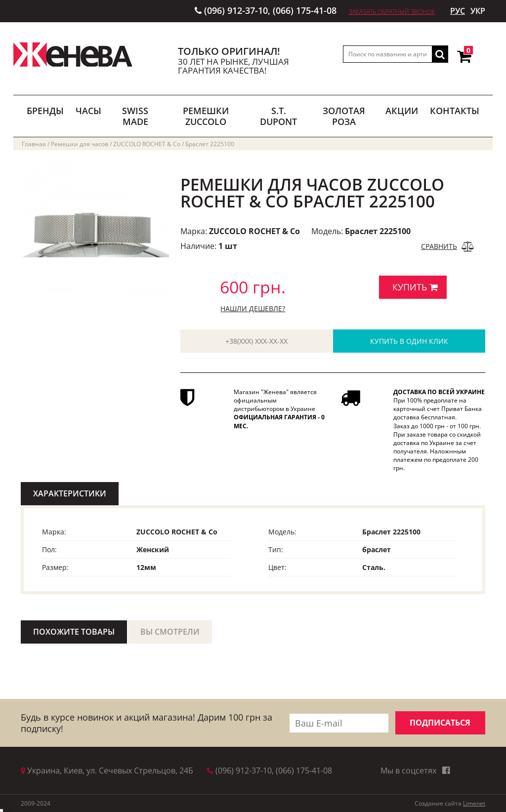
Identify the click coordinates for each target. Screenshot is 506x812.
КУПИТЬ (415, 287)
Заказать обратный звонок (392, 12)
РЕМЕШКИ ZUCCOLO (206, 116)
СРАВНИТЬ (439, 246)
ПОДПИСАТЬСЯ (440, 723)
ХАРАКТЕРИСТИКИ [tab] (70, 493)
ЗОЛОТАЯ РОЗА (344, 116)
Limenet (474, 803)
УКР (478, 11)
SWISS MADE (135, 116)
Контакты (455, 111)
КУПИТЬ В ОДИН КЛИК (409, 341)
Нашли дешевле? (253, 308)
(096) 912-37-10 (236, 10)
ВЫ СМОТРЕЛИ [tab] (170, 632)
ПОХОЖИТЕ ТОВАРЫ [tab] (74, 632)
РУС (458, 11)
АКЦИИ (402, 111)
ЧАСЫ (88, 111)
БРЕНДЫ (45, 111)
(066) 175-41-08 (305, 10)
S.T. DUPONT (278, 116)
